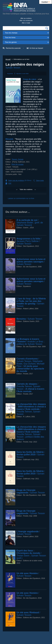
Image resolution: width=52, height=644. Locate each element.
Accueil (8, 59)
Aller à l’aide (26, 23)
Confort (46, 2)
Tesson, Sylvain (18, 159)
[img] (47, 28)
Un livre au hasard (36, 48)
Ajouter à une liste (22, 74)
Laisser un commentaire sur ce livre (21, 198)
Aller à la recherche (26, 20)
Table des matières (26, 189)
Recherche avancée (13, 48)
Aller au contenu (26, 18)
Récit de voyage (17, 164)
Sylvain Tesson (13, 68)
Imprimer (10, 74)
